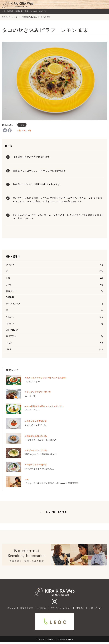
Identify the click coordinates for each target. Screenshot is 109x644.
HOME (5, 17)
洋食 (29, 421)
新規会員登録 (27, 610)
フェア (34, 378)
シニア (40, 450)
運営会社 (80, 610)
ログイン (11, 610)
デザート (31, 450)
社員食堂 (62, 378)
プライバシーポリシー (61, 610)
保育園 (40, 421)
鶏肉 (43, 406)
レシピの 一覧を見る (56, 512)
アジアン (43, 378)
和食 (29, 465)
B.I (25, 130)
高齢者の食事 (33, 436)
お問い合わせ (96, 610)
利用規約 (42, 610)
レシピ (15, 17)
